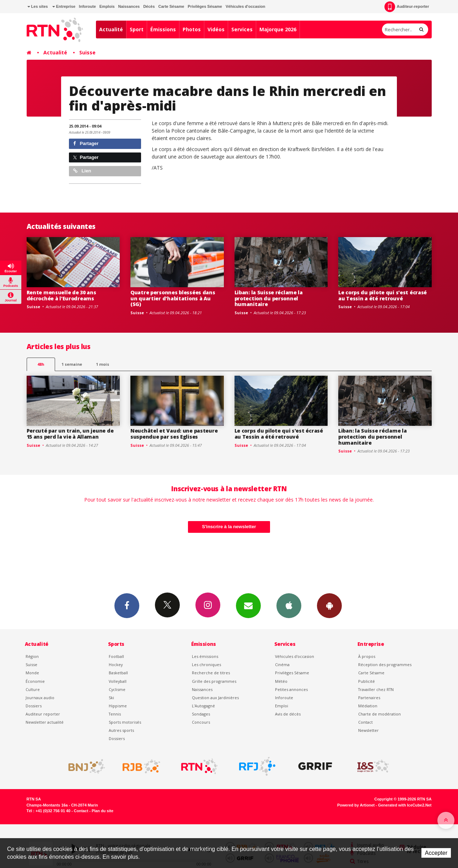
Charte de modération (379, 714)
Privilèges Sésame (205, 6)
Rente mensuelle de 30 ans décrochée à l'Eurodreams (61, 295)
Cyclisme (117, 689)
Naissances (129, 6)
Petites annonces (291, 689)
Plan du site (103, 811)
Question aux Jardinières (215, 698)
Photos (192, 29)
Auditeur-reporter (407, 7)
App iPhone (289, 605)
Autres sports (121, 730)
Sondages (201, 714)
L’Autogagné (203, 706)
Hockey (116, 665)
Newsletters (248, 605)
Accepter (436, 853)
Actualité (111, 29)
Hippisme (118, 706)
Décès (149, 6)
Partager (86, 143)
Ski (111, 698)
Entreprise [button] (64, 6)
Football (116, 656)
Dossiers (34, 706)
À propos (367, 656)
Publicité (367, 681)
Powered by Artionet (356, 805)
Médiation (368, 706)
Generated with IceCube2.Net (405, 805)
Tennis (115, 714)
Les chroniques (206, 665)
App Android (329, 605)
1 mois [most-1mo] (103, 364)
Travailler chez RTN (376, 689)
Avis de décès (288, 714)
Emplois (107, 6)
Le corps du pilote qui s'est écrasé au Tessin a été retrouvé (382, 295)
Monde (32, 673)
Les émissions (205, 656)
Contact (365, 722)
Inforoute (87, 6)
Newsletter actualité (45, 722)
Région (32, 656)
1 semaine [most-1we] (72, 364)
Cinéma (282, 665)
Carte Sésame (171, 6)
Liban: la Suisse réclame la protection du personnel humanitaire (269, 298)
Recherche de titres (211, 673)
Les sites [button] (38, 6)
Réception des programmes (385, 665)
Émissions (163, 29)
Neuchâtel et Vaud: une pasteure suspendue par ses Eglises (174, 434)
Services (242, 29)
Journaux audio (40, 698)
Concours (201, 722)
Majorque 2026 (278, 29)
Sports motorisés (125, 722)
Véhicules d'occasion (245, 6)
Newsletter (368, 730)
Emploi (282, 706)
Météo (281, 681)
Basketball (118, 673)
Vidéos (216, 29)
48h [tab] (41, 364)
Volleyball (118, 681)
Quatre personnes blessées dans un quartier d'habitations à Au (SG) (173, 298)
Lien (82, 171)
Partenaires (369, 698)
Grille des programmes (214, 681)
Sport (137, 29)
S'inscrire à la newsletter (229, 527)
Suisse (87, 52)
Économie (35, 681)
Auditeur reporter (43, 714)
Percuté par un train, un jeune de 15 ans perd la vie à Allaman (70, 434)
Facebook (127, 605)
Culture (33, 689)
